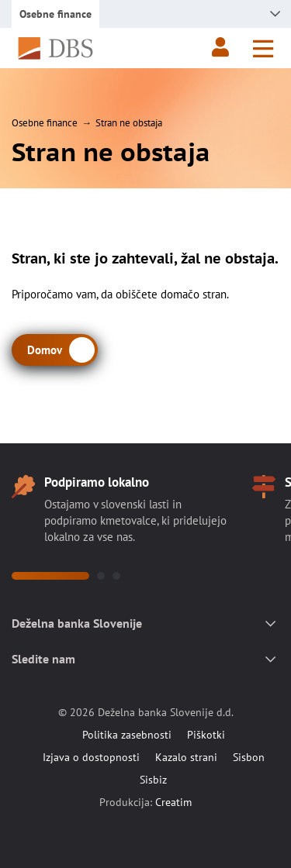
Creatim (173, 802)
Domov (45, 350)
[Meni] (263, 48)
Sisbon (249, 757)
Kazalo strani (186, 757)
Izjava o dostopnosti (91, 757)
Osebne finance (45, 123)
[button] (50, 576)
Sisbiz (153, 780)
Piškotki (206, 735)
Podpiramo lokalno (97, 482)
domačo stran (194, 294)
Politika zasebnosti (127, 735)
